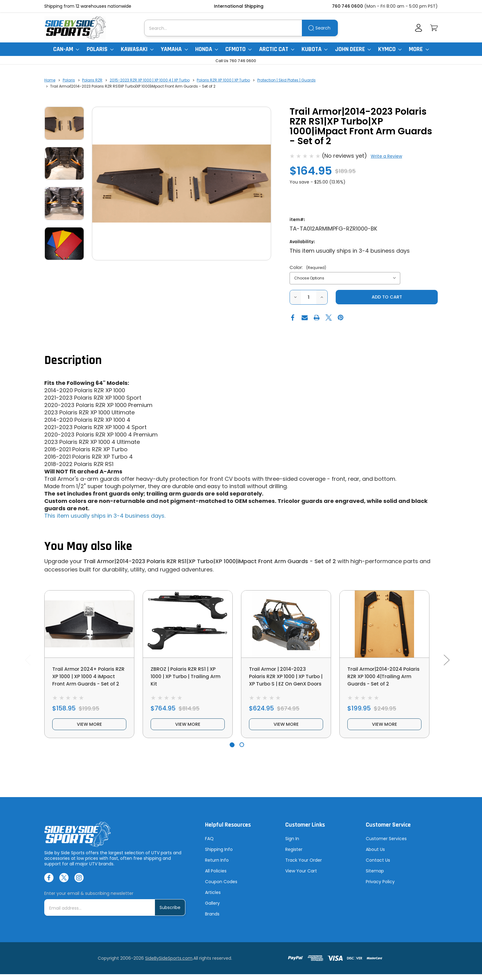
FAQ (209, 844)
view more (89, 729)
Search (323, 28)
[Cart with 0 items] (434, 28)
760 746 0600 (348, 6)
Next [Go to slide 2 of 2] (446, 663)
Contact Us (378, 866)
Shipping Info (219, 855)
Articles (213, 898)
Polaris (100, 49)
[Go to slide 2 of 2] (242, 750)
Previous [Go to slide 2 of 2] (28, 663)
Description (73, 361)
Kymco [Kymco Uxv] (390, 49)
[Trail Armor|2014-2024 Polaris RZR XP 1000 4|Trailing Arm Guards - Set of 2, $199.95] (384, 625)
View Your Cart (301, 877)
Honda (207, 49)
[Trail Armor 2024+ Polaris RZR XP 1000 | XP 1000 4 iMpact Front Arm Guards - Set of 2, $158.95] (89, 625)
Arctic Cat (277, 49)
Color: (308, 267)
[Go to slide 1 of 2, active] (232, 750)
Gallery (212, 909)
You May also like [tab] (88, 547)
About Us (375, 855)
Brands (212, 920)
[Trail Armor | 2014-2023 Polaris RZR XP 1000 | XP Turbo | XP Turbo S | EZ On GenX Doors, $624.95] (286, 625)
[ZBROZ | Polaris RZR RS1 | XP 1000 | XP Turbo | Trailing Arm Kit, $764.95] (188, 625)
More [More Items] (419, 49)
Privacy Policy (380, 887)
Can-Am (66, 49)
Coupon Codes (221, 887)
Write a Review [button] (386, 156)
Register (294, 855)
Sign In (292, 844)
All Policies (216, 877)
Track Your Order (304, 866)
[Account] (419, 28)
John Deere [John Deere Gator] (353, 49)
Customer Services (386, 844)
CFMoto (238, 49)
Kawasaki (137, 49)
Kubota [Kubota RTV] (314, 49)
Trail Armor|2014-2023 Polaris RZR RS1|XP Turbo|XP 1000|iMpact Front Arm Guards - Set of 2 (210, 562)
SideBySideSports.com (169, 964)
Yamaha (174, 49)
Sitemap (375, 877)
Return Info (217, 866)
